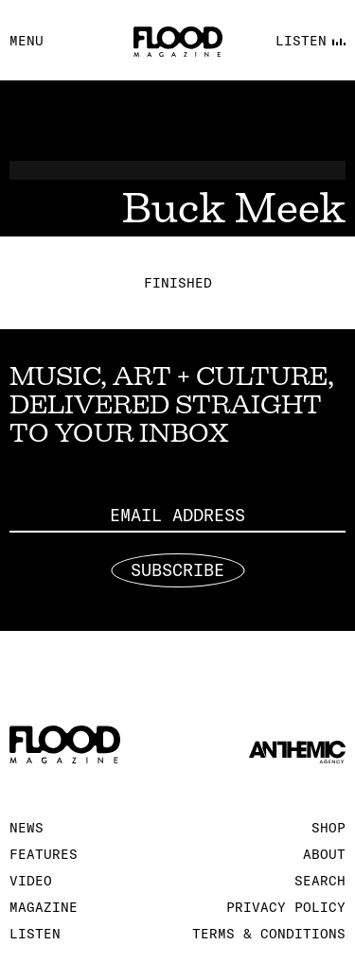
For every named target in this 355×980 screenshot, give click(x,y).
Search (320, 881)
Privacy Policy (286, 907)
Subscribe (177, 570)
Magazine (44, 907)
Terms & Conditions (269, 934)
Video (31, 881)
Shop (328, 828)
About (324, 854)
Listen (35, 934)
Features (44, 854)
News (27, 828)
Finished (178, 283)
